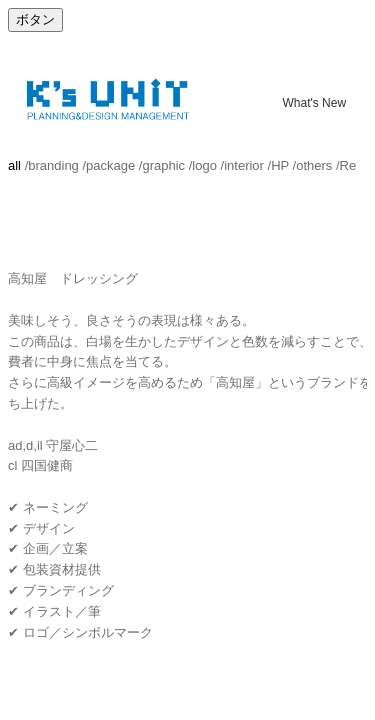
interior (244, 165)
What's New (314, 102)
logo (204, 165)
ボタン (35, 19)
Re (348, 165)
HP (280, 165)
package (110, 165)
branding (53, 165)
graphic (163, 165)
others (314, 165)
